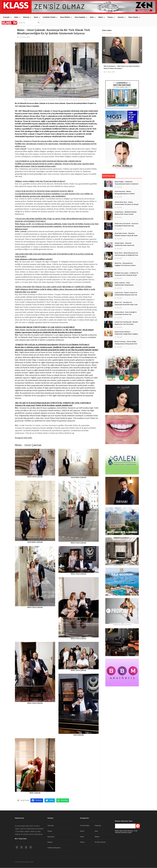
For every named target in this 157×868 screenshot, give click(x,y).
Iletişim (50, 842)
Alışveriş (121, 17)
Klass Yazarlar (133, 17)
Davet (36, 17)
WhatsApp (63, 801)
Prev (104, 50)
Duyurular (51, 837)
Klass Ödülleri (65, 17)
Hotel (92, 17)
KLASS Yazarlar (100, 842)
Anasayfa (6, 17)
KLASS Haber (85, 826)
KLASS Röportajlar (109, 177)
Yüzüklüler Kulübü (49, 17)
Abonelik (51, 826)
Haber (16, 17)
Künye (50, 831)
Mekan (101, 17)
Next (140, 50)
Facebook (37, 801)
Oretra (32, 862)
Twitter (50, 801)
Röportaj (26, 17)
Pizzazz (110, 17)
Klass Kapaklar (80, 17)
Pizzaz (82, 842)
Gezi (96, 831)
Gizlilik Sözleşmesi (54, 848)
